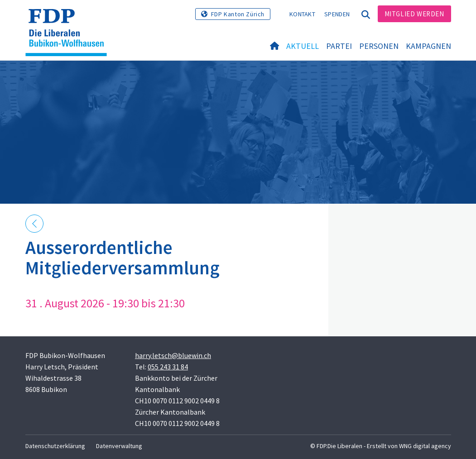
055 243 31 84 (168, 367)
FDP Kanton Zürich (238, 14)
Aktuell (303, 46)
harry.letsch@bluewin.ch (173, 355)
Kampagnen (428, 46)
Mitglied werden (414, 14)
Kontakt (302, 14)
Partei (339, 46)
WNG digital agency (425, 446)
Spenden (337, 14)
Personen (379, 46)
